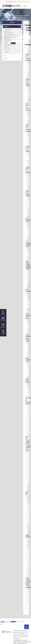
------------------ (7, 51)
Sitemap (23, 1)
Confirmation (7, 52)
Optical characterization (9, 33)
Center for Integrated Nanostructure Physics (12, 6)
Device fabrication (8, 29)
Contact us (28, 1)
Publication (3, 319)
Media (5, 58)
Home (19, 1)
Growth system (7, 31)
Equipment (3, 325)
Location (3, 332)
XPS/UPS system (8, 46)
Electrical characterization (9, 34)
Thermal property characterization (11, 36)
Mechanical (6, 47)
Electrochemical (7, 49)
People (3, 312)
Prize (5, 55)
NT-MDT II (27, 493)
